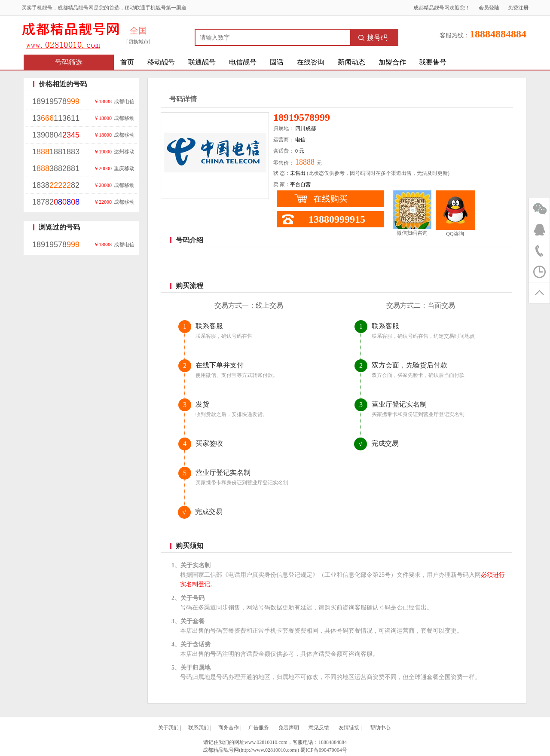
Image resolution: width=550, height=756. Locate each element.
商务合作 (229, 728)
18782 (56, 202)
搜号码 (373, 38)
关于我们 (168, 728)
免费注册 (518, 8)
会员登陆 (489, 8)
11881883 (56, 152)
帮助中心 (380, 728)
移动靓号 (161, 62)
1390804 (56, 135)
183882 (56, 185)
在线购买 (330, 199)
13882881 (56, 168)
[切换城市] (138, 42)
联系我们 (199, 728)
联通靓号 (202, 62)
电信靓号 (243, 62)
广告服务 (259, 728)
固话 (277, 62)
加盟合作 (392, 62)
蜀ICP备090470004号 (324, 750)
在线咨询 (311, 62)
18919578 (56, 101)
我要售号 (433, 62)
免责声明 (289, 728)
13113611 (56, 118)
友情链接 (349, 728)
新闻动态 (351, 62)
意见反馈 (319, 728)
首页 (127, 62)
